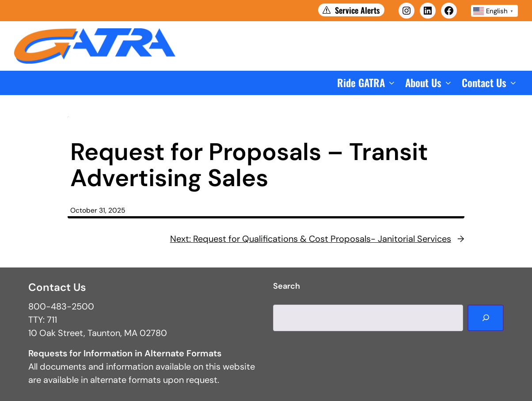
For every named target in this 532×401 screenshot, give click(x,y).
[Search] (486, 318)
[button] (367, 83)
